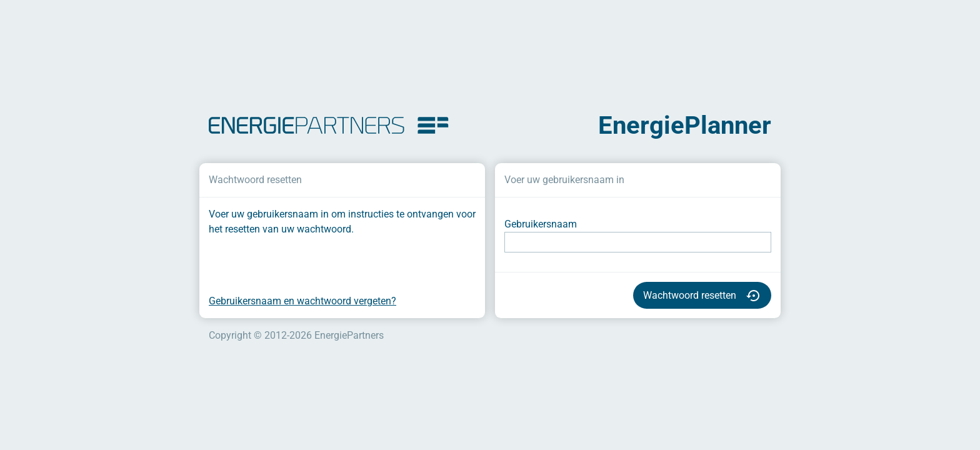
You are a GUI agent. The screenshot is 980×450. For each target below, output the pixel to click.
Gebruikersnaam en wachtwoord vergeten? (302, 301)
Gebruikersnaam (541, 224)
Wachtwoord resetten (702, 296)
